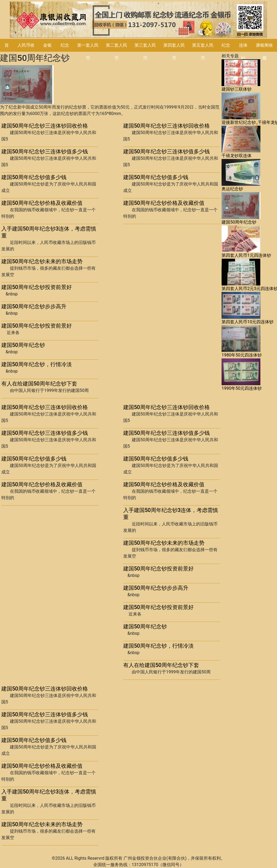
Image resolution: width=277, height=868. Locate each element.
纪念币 (65, 52)
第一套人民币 (88, 52)
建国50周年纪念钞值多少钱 (34, 177)
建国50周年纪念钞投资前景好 (37, 287)
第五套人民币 (203, 52)
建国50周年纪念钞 (23, 345)
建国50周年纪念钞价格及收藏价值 (42, 203)
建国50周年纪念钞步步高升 (34, 306)
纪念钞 (226, 52)
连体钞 (243, 52)
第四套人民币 (174, 52)
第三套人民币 (145, 52)
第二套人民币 (117, 52)
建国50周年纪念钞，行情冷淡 (37, 364)
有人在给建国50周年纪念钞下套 (39, 384)
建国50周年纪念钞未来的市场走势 (42, 261)
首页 (7, 52)
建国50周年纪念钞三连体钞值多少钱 (45, 151)
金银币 (47, 52)
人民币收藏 (26, 52)
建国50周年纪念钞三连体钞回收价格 (45, 126)
